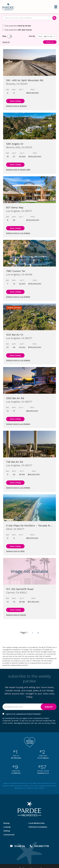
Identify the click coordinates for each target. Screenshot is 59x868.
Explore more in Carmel (16, 615)
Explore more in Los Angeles (18, 233)
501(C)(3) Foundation (38, 827)
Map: (4, 36)
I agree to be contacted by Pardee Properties (24, 714)
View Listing (15, 101)
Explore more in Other (15, 551)
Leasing (7, 827)
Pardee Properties (8, 7)
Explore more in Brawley (16, 106)
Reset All (6, 42)
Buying (6, 823)
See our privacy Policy (47, 723)
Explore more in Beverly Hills (18, 170)
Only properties (17, 26)
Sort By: (32, 36)
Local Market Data (36, 823)
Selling (7, 831)
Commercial (9, 835)
